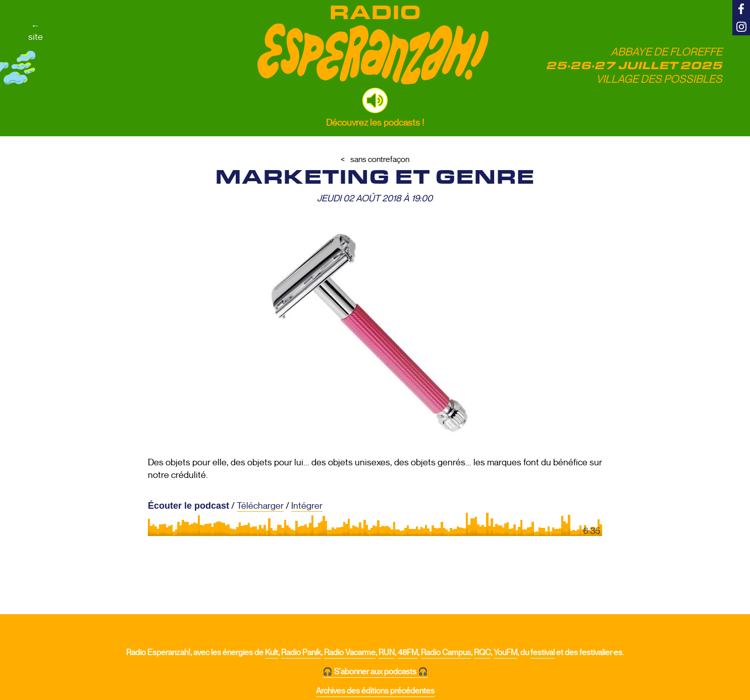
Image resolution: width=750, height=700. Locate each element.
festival (543, 653)
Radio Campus (446, 653)
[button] (375, 100)
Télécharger (260, 506)
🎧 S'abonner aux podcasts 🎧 (375, 672)
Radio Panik (301, 653)
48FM (408, 653)
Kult (272, 653)
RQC (482, 653)
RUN (387, 653)
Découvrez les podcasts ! (375, 123)
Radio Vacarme (350, 653)
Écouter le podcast (189, 506)
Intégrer (307, 506)
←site (36, 31)
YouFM (505, 653)
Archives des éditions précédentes (375, 691)
